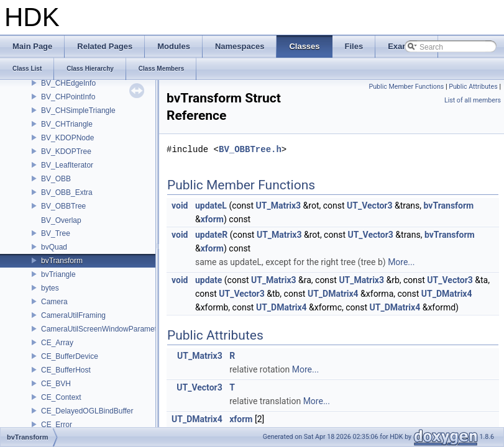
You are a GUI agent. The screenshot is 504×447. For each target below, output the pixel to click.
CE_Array (57, 343)
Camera (54, 302)
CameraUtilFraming (73, 315)
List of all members (473, 100)
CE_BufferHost (66, 370)
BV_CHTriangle (67, 124)
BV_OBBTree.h (250, 149)
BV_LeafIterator (67, 165)
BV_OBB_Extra (67, 192)
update (208, 280)
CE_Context (61, 397)
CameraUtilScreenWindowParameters (104, 329)
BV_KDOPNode (67, 138)
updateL (211, 205)
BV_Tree (56, 233)
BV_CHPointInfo (68, 97)
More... (401, 262)
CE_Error (57, 425)
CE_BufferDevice (70, 356)
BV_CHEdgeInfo (68, 83)
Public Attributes (473, 87)
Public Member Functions (407, 87)
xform (212, 219)
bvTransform (62, 261)
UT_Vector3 (369, 205)
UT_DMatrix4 (333, 294)
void (180, 205)
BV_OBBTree (63, 206)
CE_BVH (56, 384)
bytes (50, 288)
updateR (211, 235)
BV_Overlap (61, 220)
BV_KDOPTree (66, 151)
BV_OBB (56, 179)
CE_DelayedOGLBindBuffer (87, 411)
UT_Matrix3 (279, 205)
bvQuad (54, 247)
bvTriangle (58, 274)
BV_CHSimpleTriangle (78, 111)
